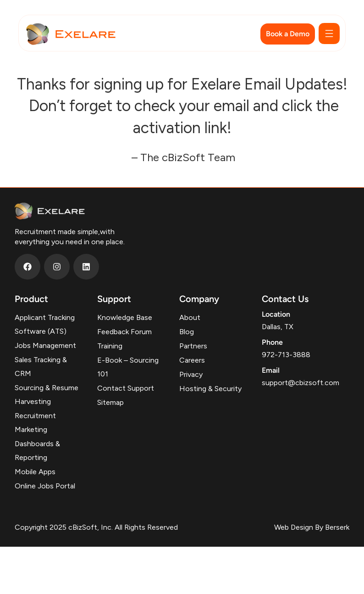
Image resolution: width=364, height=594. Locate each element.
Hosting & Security (210, 389)
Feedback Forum (124, 332)
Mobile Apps (35, 472)
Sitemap (110, 402)
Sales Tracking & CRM (41, 367)
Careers (192, 360)
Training (110, 346)
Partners (193, 346)
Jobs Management (45, 345)
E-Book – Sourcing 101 (128, 367)
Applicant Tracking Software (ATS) (45, 324)
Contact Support (126, 388)
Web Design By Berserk (312, 527)
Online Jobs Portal (45, 486)
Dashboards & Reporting (37, 451)
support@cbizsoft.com (301, 383)
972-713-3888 (286, 355)
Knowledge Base (125, 317)
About (190, 317)
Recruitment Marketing (35, 423)
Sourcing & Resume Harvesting (47, 395)
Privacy (191, 374)
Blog (187, 332)
